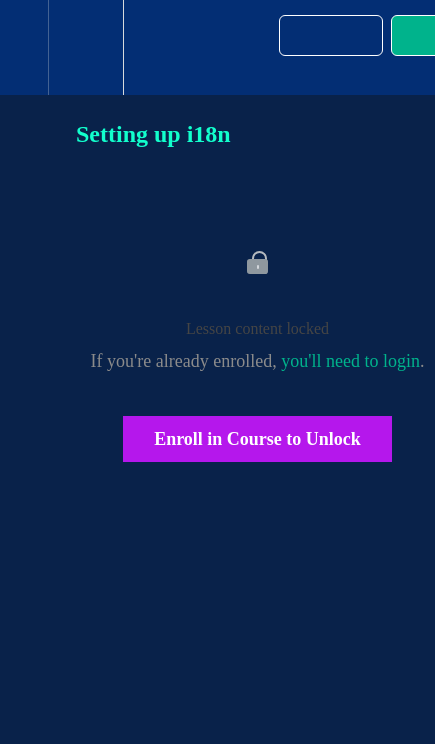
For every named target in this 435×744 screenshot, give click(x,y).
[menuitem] (85, 47)
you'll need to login (350, 361)
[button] (24, 47)
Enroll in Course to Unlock (257, 439)
